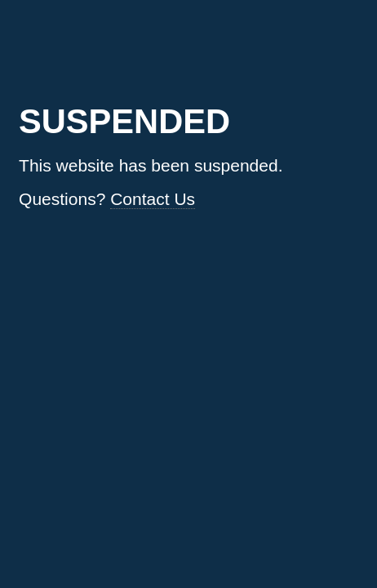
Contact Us (153, 199)
